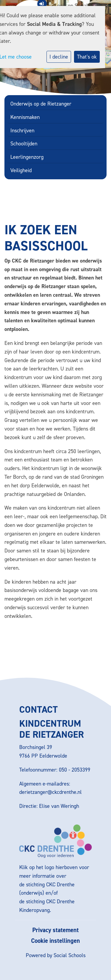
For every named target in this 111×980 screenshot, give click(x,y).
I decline (59, 57)
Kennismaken (25, 117)
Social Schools (70, 955)
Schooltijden (24, 144)
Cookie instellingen (55, 941)
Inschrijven (22, 131)
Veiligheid (21, 170)
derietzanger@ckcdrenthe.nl (50, 792)
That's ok (87, 57)
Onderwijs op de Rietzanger (41, 104)
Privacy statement (55, 930)
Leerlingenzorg (27, 157)
